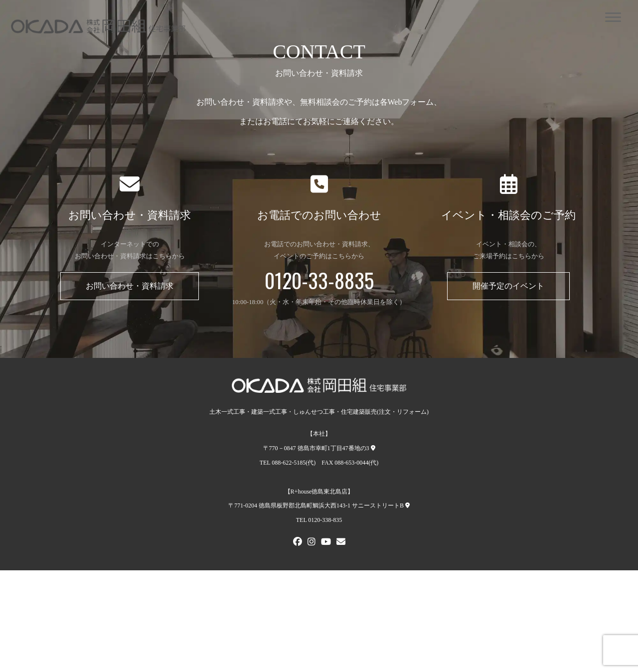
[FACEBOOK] (298, 543)
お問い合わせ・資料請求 (130, 286)
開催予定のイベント (508, 286)
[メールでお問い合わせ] (341, 543)
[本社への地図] (373, 448)
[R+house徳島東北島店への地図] (407, 505)
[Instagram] (312, 543)
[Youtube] (326, 543)
